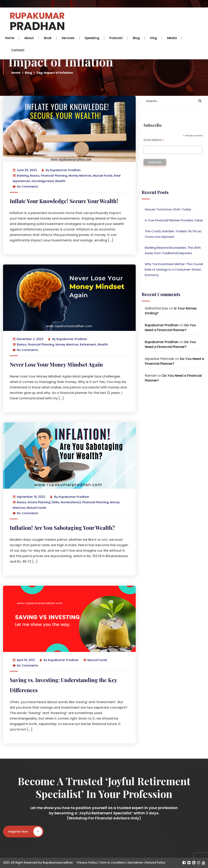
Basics (35, 176)
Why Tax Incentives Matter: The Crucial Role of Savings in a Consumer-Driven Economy (174, 269)
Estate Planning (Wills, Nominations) (54, 502)
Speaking (93, 38)
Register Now (25, 832)
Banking (23, 176)
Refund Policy (155, 863)
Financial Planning (54, 176)
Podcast (117, 38)
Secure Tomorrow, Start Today (168, 209)
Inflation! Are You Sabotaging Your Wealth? (62, 528)
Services (69, 38)
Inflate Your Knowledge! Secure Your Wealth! (64, 201)
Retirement (88, 344)
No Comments (25, 187)
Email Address (154, 140)
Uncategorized (43, 181)
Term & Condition (112, 863)
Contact (18, 50)
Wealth (60, 181)
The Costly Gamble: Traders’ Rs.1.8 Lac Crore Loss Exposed (173, 234)
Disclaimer (135, 863)
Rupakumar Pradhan (65, 170)
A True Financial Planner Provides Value (174, 220)
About (30, 38)
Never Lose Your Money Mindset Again (56, 364)
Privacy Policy (87, 863)
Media (173, 38)
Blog (137, 38)
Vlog (154, 38)
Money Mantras (80, 176)
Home (11, 38)
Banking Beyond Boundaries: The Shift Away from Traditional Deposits (173, 250)
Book (49, 38)
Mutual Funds (103, 176)
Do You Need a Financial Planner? (170, 328)
